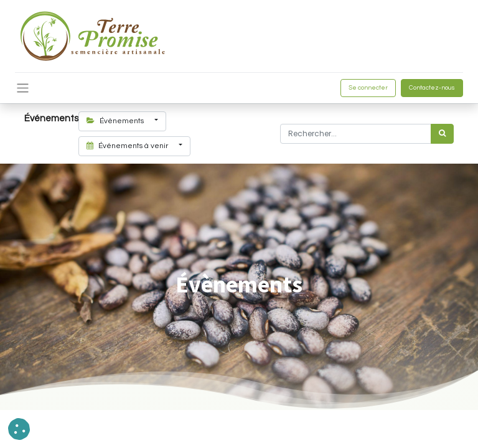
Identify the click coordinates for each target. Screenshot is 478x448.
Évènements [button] (116, 121)
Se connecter (368, 88)
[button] (19, 429)
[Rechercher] (442, 134)
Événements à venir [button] (128, 146)
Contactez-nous (432, 88)
